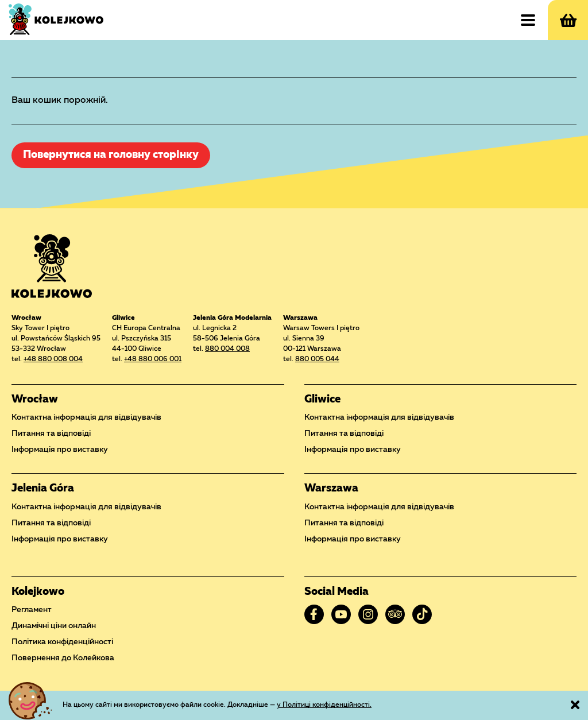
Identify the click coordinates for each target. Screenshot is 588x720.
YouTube (341, 614)
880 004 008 (227, 349)
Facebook (314, 614)
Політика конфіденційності (62, 642)
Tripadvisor (395, 614)
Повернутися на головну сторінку (111, 155)
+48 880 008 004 (53, 359)
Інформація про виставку (60, 450)
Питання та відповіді (51, 433)
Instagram (368, 614)
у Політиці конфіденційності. (324, 705)
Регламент (32, 610)
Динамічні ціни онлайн (54, 626)
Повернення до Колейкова (63, 658)
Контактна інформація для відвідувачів (86, 417)
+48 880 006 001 (153, 359)
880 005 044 (317, 359)
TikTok (422, 614)
